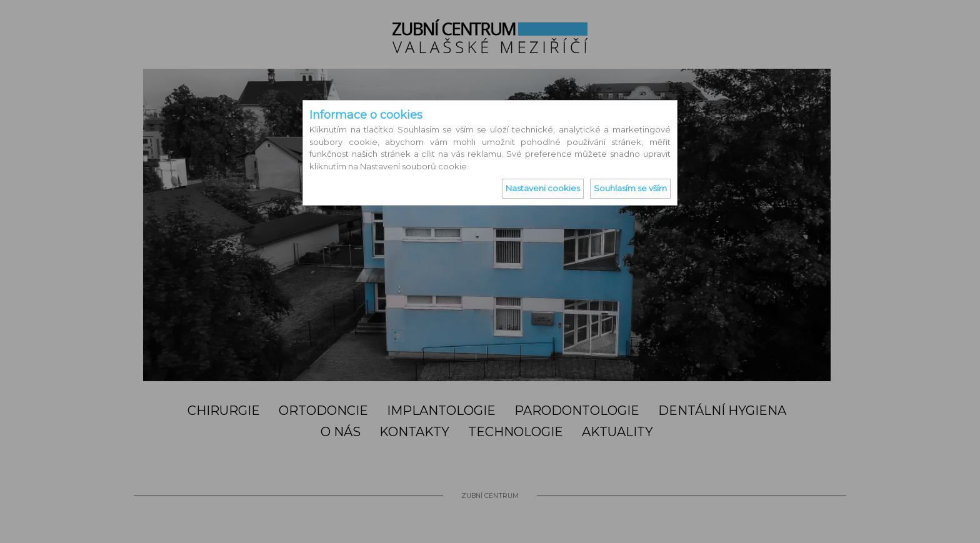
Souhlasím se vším (630, 188)
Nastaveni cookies (543, 188)
